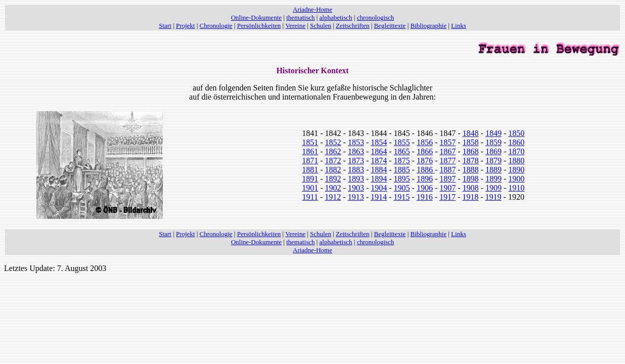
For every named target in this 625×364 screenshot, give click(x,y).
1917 (448, 197)
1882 (333, 170)
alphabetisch (336, 17)
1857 (448, 142)
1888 (471, 170)
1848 (471, 133)
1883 (356, 170)
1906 (425, 188)
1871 (310, 161)
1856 (425, 142)
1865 (402, 151)
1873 (356, 161)
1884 (379, 170)
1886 (426, 170)
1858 (471, 142)
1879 (494, 161)
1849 (494, 133)
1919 (494, 197)
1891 (310, 179)
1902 (333, 188)
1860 (516, 142)
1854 (379, 142)
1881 (310, 170)
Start (165, 26)
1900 (516, 179)
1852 (333, 142)
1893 (356, 179)
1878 (471, 161)
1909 (494, 188)
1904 (379, 188)
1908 (471, 188)
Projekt (186, 26)
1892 (333, 179)
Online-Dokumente (256, 17)
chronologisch (376, 17)
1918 (470, 197)
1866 (425, 151)
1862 (333, 151)
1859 (494, 142)
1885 (402, 170)
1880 (516, 161)
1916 (425, 197)
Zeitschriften (352, 26)
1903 (356, 188)
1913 (356, 197)
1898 (471, 179)
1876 (425, 161)
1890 (516, 170)
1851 (310, 142)
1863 (356, 151)
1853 (356, 142)
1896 (425, 179)
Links (459, 26)
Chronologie (216, 26)
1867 (448, 151)
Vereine (295, 26)
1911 (310, 197)
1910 (516, 188)
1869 (494, 151)
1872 (333, 161)
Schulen (321, 26)
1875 (402, 161)
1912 (333, 197)
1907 (448, 188)
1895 (402, 179)
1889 (494, 170)
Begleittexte (390, 26)
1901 (310, 188)
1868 (471, 151)
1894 (379, 179)
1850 (516, 133)
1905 (402, 188)
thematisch (300, 17)
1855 (402, 142)
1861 (310, 151)
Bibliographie (429, 26)
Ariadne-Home (312, 9)
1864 (379, 151)
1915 (401, 197)
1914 (379, 197)
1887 (448, 170)
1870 (516, 151)
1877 (448, 161)
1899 (494, 179)
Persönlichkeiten (259, 26)
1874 (379, 161)
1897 (448, 179)
